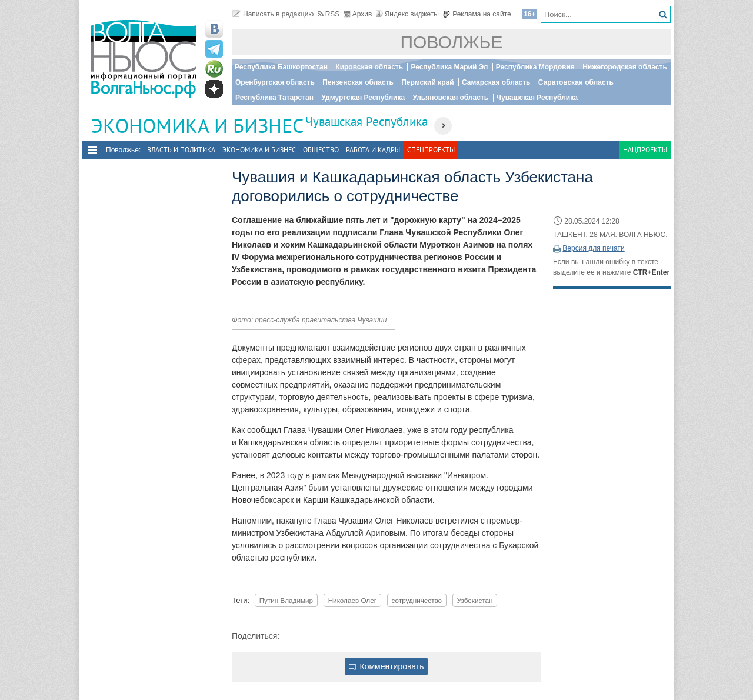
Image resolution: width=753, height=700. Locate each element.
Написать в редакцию (273, 14)
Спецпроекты (431, 150)
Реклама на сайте (477, 14)
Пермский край (427, 82)
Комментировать (387, 666)
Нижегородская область (625, 67)
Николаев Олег (352, 600)
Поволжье (452, 42)
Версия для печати (593, 248)
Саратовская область (576, 82)
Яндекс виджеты (407, 14)
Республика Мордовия (535, 67)
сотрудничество (417, 600)
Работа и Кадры (373, 150)
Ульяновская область (450, 98)
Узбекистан (475, 600)
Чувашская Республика (537, 98)
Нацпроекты (645, 150)
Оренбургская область (275, 82)
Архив (358, 14)
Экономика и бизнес (259, 150)
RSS (329, 14)
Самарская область (496, 82)
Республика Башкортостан (281, 67)
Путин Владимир (286, 600)
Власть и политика (181, 150)
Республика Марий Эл (449, 67)
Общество (321, 150)
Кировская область (369, 67)
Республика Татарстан (274, 98)
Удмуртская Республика (363, 98)
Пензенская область (358, 82)
